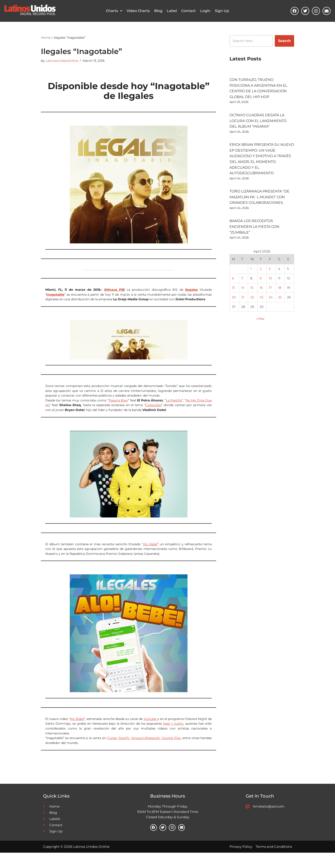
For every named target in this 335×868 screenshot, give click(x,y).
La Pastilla (174, 406)
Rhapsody (153, 751)
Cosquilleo (153, 412)
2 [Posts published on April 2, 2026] (261, 281)
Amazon (138, 751)
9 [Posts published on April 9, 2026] (261, 291)
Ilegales (191, 292)
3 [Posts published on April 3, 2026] (270, 281)
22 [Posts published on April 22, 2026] (252, 311)
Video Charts (138, 11)
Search (284, 41)
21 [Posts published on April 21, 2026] (242, 311)
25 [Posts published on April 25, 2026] (280, 311)
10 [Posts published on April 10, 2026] (271, 291)
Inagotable (55, 297)
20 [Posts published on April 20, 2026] (234, 311)
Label (172, 11)
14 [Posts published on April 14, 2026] (243, 301)
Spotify (124, 751)
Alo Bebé (150, 552)
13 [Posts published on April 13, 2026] (233, 301)
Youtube (150, 729)
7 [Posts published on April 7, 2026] (242, 291)
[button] (114, 11)
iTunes (112, 751)
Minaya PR (115, 292)
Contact (188, 11)
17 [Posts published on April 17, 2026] (270, 301)
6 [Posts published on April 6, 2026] (233, 291)
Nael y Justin (173, 734)
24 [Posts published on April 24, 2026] (271, 311)
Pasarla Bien (118, 406)
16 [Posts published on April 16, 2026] (261, 301)
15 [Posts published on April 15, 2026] (252, 301)
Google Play (171, 751)
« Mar (260, 334)
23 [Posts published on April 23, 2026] (261, 311)
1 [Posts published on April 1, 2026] (251, 281)
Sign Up (222, 11)
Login (205, 11)
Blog (158, 11)
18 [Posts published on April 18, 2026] (280, 301)
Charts (114, 11)
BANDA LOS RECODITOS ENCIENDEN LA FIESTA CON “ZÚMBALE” (254, 236)
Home (46, 38)
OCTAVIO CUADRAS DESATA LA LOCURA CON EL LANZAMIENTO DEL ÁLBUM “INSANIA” (258, 124)
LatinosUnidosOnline (62, 62)
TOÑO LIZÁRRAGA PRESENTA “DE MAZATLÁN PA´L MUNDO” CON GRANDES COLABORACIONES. (259, 205)
